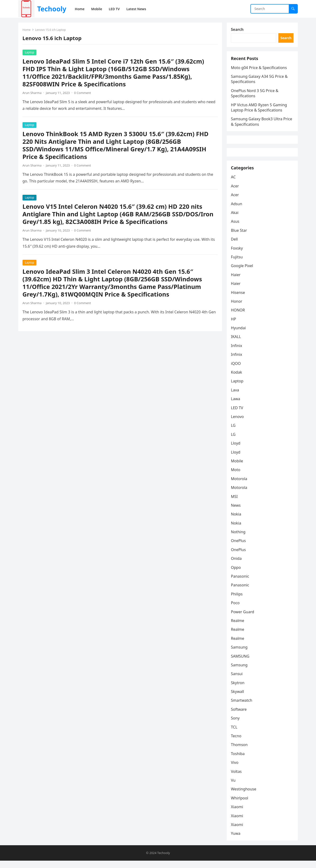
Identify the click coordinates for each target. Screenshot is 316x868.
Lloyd (236, 450)
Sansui (237, 681)
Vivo (235, 769)
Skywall (238, 698)
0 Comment (83, 93)
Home (27, 30)
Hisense (238, 299)
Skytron (238, 690)
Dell (235, 246)
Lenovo (238, 423)
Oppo (236, 574)
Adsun (237, 210)
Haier (236, 282)
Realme (238, 627)
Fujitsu (237, 264)
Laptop (30, 53)
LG (234, 432)
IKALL (236, 343)
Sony (236, 725)
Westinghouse (244, 796)
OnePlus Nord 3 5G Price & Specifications (255, 95)
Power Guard (243, 618)
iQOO (236, 370)
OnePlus (239, 548)
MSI (235, 503)
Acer (235, 193)
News (236, 512)
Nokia (237, 521)
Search (238, 30)
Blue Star (239, 237)
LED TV (238, 414)
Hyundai (239, 335)
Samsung (240, 654)
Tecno (237, 743)
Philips (237, 601)
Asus (236, 228)
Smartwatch (242, 707)
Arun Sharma (32, 93)
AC (234, 184)
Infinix (237, 353)
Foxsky (237, 255)
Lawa (236, 406)
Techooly (52, 9)
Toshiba (238, 761)
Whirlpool (240, 805)
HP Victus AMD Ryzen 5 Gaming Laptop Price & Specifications (260, 110)
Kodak (237, 379)
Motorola (240, 486)
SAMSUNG (241, 663)
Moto (236, 477)
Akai (235, 219)
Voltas (237, 778)
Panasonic (241, 583)
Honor (237, 308)
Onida (237, 565)
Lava (235, 397)
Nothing (239, 539)
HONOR (238, 317)
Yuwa (236, 840)
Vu (234, 787)
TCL (235, 734)
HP (234, 326)
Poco (236, 610)
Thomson (240, 752)
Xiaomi (237, 814)
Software (239, 716)
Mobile (237, 468)
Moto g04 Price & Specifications (259, 70)
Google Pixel (242, 273)
